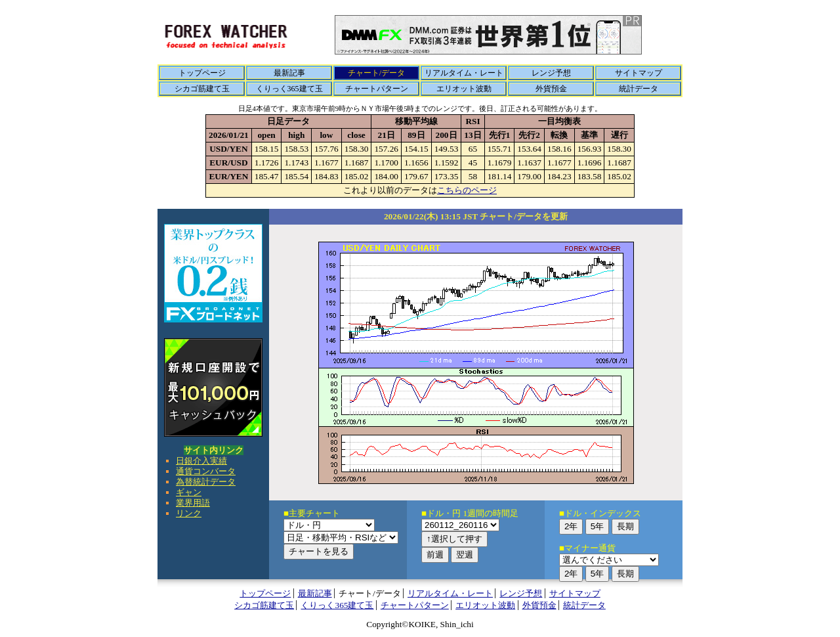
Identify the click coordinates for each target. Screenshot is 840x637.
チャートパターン (377, 89)
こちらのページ (467, 190)
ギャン (189, 492)
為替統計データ (206, 482)
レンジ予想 (551, 73)
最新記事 (289, 73)
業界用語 (193, 503)
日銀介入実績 (201, 461)
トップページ (202, 73)
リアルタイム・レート (464, 73)
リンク (189, 513)
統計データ (639, 89)
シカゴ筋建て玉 (202, 89)
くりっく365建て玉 (289, 89)
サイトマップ (639, 73)
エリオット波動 (464, 89)
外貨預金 (551, 89)
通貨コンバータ (206, 471)
